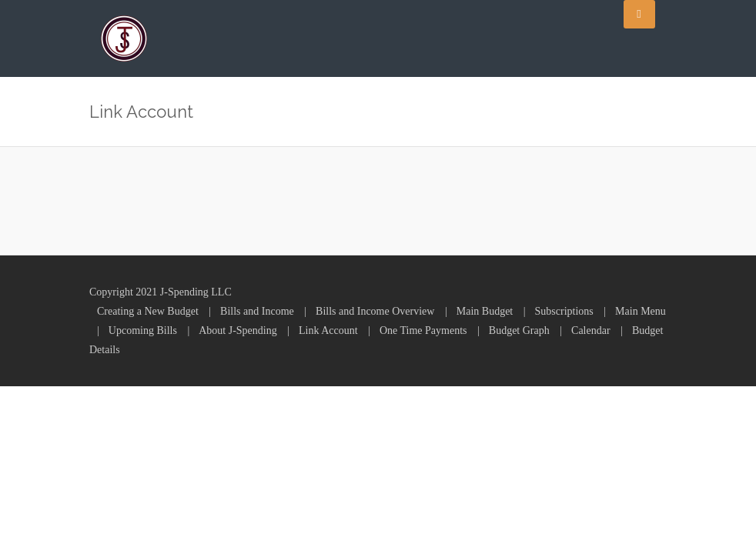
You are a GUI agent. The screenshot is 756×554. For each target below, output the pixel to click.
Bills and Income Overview (375, 311)
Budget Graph (519, 330)
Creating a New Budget (148, 311)
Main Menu (641, 311)
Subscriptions (564, 311)
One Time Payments (423, 330)
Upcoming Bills (143, 330)
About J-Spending (238, 330)
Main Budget (485, 311)
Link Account (328, 330)
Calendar (591, 330)
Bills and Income (257, 311)
